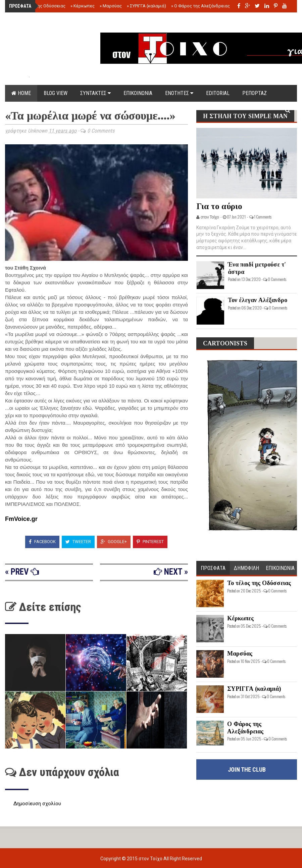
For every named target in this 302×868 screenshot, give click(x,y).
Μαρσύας (111, 6)
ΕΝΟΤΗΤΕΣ (179, 93)
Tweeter (78, 542)
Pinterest (150, 542)
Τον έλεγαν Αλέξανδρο (258, 300)
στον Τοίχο (151, 859)
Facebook (42, 542)
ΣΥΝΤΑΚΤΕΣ (95, 93)
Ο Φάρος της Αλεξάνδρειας (200, 6)
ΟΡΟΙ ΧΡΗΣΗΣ (68, 110)
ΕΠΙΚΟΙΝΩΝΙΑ (138, 93)
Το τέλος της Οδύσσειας (39, 6)
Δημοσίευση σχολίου (37, 804)
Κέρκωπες (83, 6)
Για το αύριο (219, 206)
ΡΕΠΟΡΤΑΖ (255, 93)
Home (21, 93)
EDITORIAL (218, 93)
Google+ (114, 542)
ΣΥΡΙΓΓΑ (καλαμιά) (146, 6)
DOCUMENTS (26, 110)
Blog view (56, 93)
